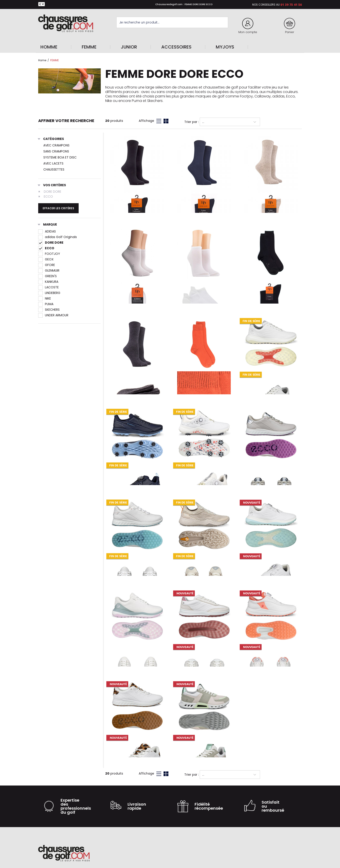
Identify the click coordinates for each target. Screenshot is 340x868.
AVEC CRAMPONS (56, 145)
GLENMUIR (49, 270)
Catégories (51, 139)
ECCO (46, 196)
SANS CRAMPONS (56, 151)
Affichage (146, 121)
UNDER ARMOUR (53, 315)
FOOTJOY (49, 254)
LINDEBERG (49, 293)
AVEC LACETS (53, 163)
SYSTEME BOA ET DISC (60, 157)
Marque (48, 225)
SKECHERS (49, 310)
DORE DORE (50, 192)
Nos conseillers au (266, 5)
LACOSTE (48, 287)
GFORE (47, 265)
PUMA (46, 304)
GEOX (46, 259)
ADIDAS (47, 231)
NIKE (45, 298)
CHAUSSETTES (54, 169)
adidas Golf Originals (58, 237)
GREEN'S (47, 276)
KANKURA (48, 282)
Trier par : (192, 122)
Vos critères (52, 185)
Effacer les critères (58, 208)
